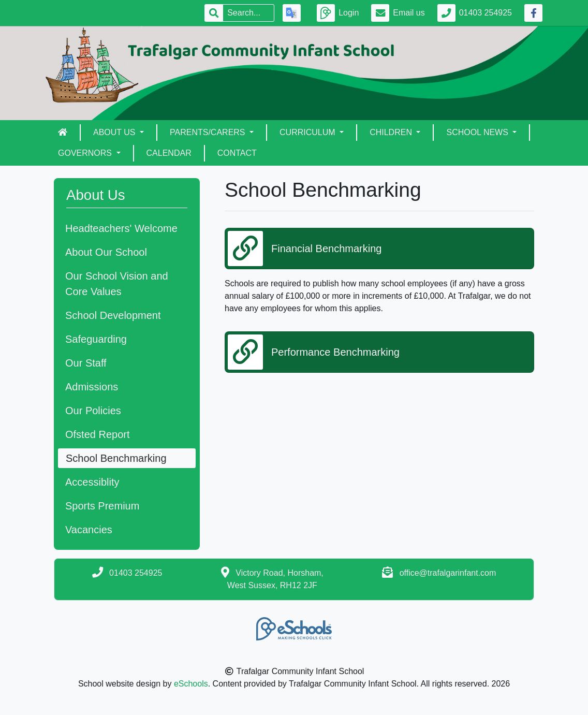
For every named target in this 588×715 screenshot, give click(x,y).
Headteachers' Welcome (121, 228)
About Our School (106, 252)
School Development (113, 315)
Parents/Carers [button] (209, 132)
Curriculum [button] (308, 132)
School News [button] (478, 132)
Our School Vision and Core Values (117, 284)
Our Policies (93, 411)
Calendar (169, 153)
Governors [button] (86, 153)
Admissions (92, 387)
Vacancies (89, 530)
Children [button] (392, 132)
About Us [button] (115, 132)
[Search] (248, 13)
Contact (237, 153)
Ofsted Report (98, 434)
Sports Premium (102, 506)
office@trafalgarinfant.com (448, 573)
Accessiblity (92, 482)
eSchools (191, 684)
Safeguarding (96, 339)
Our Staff (86, 363)
